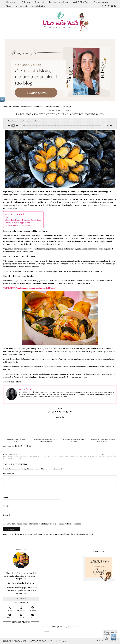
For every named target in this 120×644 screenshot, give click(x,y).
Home (6, 107)
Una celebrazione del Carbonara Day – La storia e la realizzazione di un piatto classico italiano (32, 456)
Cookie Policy (38, 6)
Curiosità (14, 107)
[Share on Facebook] (16, 446)
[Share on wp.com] (30, 446)
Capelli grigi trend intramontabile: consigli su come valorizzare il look (88, 456)
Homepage (11, 2)
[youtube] (10, 616)
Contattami (21, 6)
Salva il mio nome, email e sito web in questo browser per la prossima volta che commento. (44, 524)
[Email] (112, 6)
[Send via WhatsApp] (25, 446)
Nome (7, 497)
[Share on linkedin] (27, 446)
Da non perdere (101, 2)
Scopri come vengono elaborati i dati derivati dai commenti (68, 534)
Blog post (39, 2)
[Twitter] (49, 412)
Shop (8, 6)
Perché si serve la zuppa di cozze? (19, 223)
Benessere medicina (58, 2)
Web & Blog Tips (81, 2)
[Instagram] (102, 6)
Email (7, 506)
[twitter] (10, 609)
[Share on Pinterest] (22, 446)
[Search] (115, 6)
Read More (21, 599)
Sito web (7, 515)
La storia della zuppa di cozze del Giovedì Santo (24, 220)
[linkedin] (21, 616)
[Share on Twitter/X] (19, 446)
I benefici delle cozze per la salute (18, 225)
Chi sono (26, 2)
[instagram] (21, 609)
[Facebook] (106, 6)
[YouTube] (56, 412)
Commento (9, 473)
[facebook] (33, 609)
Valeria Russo (55, 110)
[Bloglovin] (64, 412)
